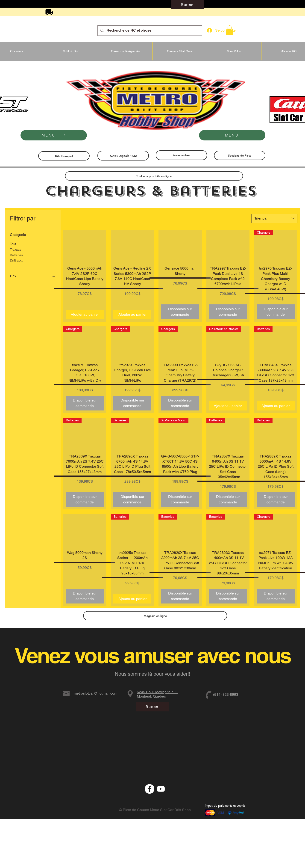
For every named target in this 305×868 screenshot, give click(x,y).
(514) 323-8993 (226, 694)
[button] (230, 30)
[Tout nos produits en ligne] (154, 176)
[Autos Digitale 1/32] (123, 156)
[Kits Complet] (64, 156)
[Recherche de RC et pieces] (149, 31)
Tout (13, 244)
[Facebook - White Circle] (150, 789)
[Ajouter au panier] (85, 315)
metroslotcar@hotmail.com (95, 693)
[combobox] (274, 218)
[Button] (188, 5)
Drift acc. (16, 260)
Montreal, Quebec (151, 696)
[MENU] (54, 135)
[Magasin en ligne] (155, 616)
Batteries (16, 255)
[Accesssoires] (181, 155)
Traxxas (16, 249)
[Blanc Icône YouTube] (161, 789)
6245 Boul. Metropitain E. (157, 692)
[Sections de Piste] (240, 155)
